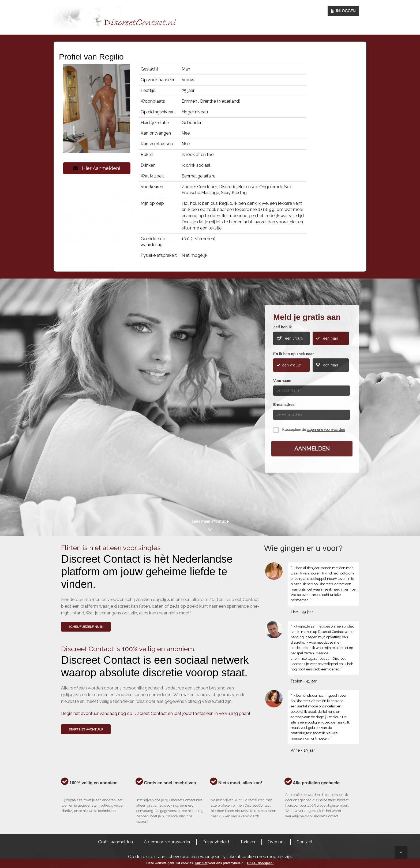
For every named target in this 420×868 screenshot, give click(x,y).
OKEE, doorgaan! (260, 863)
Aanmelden (312, 448)
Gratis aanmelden (115, 842)
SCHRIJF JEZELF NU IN (86, 627)
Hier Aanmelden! (97, 168)
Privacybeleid (216, 842)
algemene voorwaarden (326, 430)
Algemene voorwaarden (168, 842)
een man (331, 338)
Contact (305, 842)
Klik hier (201, 863)
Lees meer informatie (210, 521)
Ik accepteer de (313, 430)
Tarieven (248, 842)
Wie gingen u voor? (88, 386)
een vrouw (294, 338)
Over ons (277, 842)
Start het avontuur (86, 729)
